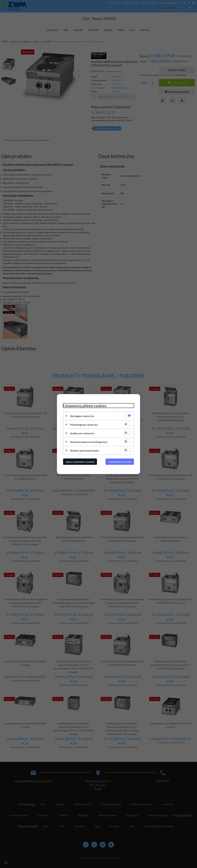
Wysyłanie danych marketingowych (89, 442)
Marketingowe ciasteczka (84, 424)
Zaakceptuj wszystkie (120, 462)
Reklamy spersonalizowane (84, 450)
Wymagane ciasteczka (82, 416)
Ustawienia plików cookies (85, 406)
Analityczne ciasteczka (82, 433)
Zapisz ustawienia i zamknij (80, 462)
